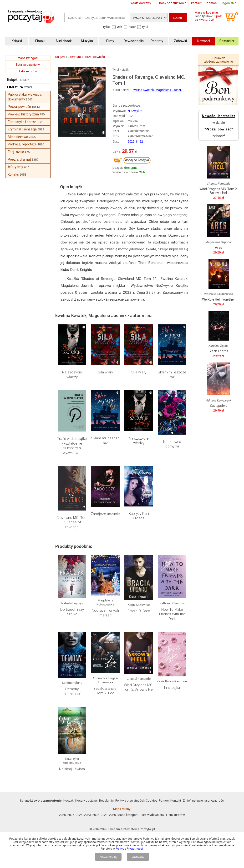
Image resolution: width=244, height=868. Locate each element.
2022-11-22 (135, 141)
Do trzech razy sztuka (72, 612)
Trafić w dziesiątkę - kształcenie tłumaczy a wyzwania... (72, 446)
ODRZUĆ (138, 857)
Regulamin (106, 801)
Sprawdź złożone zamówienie (219, 60)
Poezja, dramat (19, 159)
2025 (71, 815)
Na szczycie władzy (72, 375)
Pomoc (164, 801)
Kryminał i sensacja (22, 129)
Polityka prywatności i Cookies (136, 801)
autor (132, 27)
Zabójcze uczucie (105, 514)
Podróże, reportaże (22, 144)
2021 (104, 815)
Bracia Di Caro (139, 611)
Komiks (13, 174)
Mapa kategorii (128, 815)
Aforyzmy (15, 167)
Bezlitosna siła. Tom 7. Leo (105, 691)
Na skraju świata (72, 769)
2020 (112, 815)
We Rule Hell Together (219, 299)
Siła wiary (105, 372)
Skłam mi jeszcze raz (172, 375)
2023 (87, 815)
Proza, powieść (19, 107)
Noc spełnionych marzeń (105, 613)
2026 (62, 815)
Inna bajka (172, 688)
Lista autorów (175, 815)
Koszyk (69, 801)
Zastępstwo (219, 406)
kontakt (196, 3)
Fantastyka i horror (22, 122)
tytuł (145, 27)
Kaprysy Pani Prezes (139, 516)
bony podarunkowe (173, 3)
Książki (13, 80)
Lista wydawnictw (152, 815)
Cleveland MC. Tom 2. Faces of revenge (72, 522)
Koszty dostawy (86, 801)
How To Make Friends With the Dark (172, 614)
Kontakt (176, 801)
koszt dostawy (141, 3)
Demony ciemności (72, 691)
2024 (79, 815)
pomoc (212, 3)
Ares (219, 248)
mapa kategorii (28, 58)
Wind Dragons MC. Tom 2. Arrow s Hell (139, 687)
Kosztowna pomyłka (172, 444)
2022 (96, 815)
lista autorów (28, 71)
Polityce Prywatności (129, 849)
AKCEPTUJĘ (108, 857)
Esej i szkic (16, 152)
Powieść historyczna (23, 114)
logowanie (229, 3)
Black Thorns (219, 351)
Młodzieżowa (18, 137)
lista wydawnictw (28, 65)
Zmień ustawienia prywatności (204, 801)
